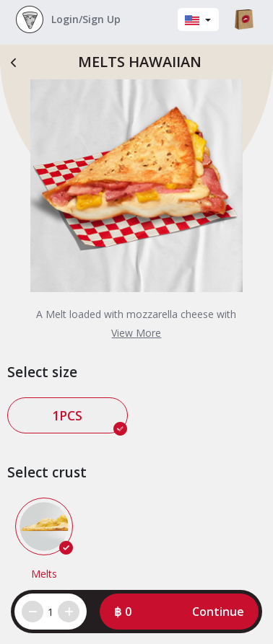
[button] (179, 612)
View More (136, 333)
